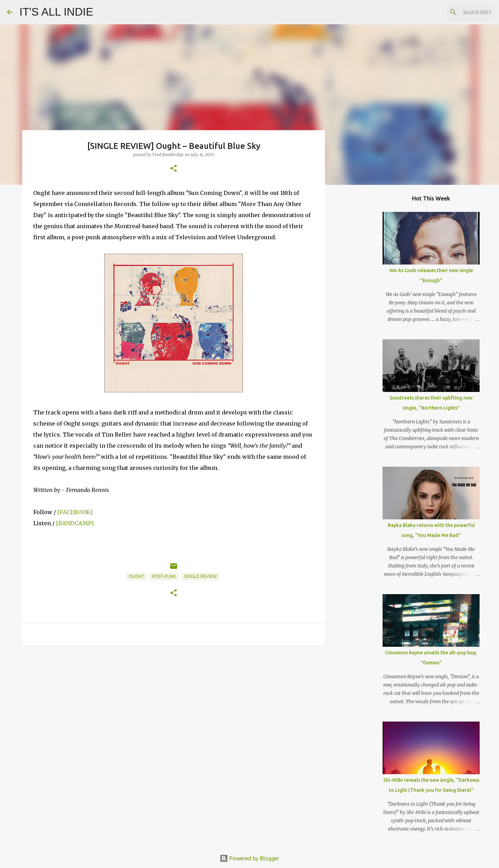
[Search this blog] (457, 12)
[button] (174, 169)
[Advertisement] (174, 704)
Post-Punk (164, 576)
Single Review (200, 576)
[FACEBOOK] (75, 512)
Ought (136, 576)
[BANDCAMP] (75, 523)
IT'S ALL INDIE (56, 12)
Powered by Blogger (249, 858)
